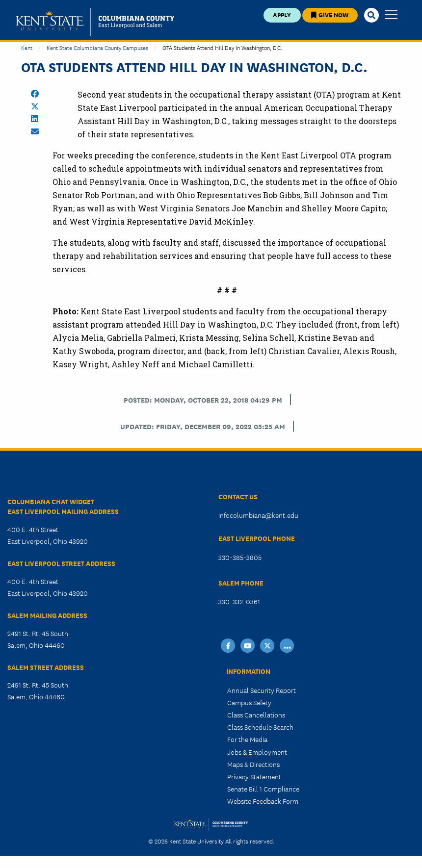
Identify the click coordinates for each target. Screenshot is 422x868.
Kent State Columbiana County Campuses (97, 47)
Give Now (330, 14)
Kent (27, 47)
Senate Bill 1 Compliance (263, 789)
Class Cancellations (256, 715)
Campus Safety (249, 702)
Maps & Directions (253, 764)
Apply (282, 14)
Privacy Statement (254, 776)
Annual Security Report (262, 690)
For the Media (247, 739)
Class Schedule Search (260, 727)
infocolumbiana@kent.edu (258, 515)
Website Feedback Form (263, 801)
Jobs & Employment (257, 752)
